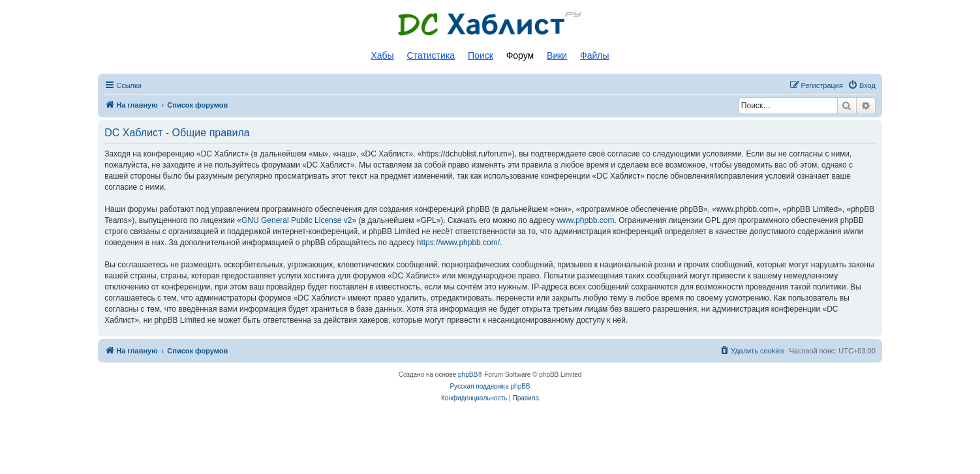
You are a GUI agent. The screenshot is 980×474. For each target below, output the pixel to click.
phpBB (468, 375)
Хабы (382, 55)
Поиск (481, 55)
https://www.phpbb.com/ (458, 243)
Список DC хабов (490, 24)
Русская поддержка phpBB (490, 386)
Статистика (431, 55)
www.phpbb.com (585, 220)
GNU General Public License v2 (297, 220)
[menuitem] (862, 85)
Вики (557, 55)
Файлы (594, 55)
